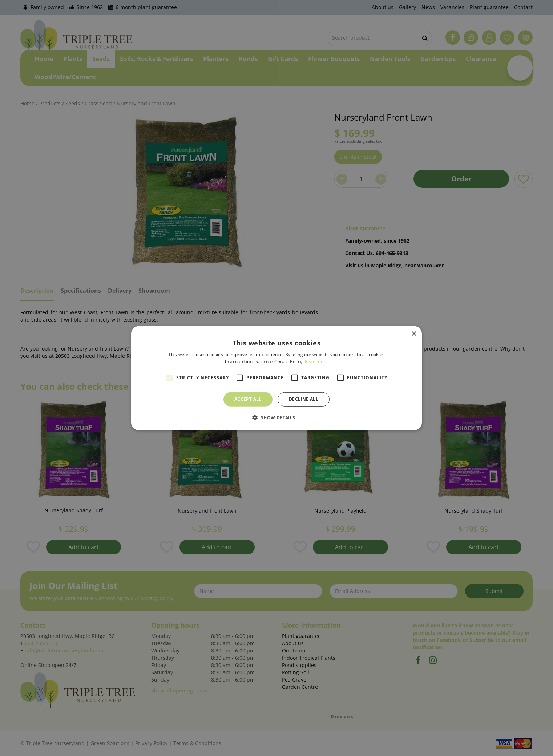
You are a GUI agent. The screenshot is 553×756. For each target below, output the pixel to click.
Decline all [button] (304, 399)
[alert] (276, 378)
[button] (276, 417)
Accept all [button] (248, 399)
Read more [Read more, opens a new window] (316, 362)
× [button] (414, 334)
